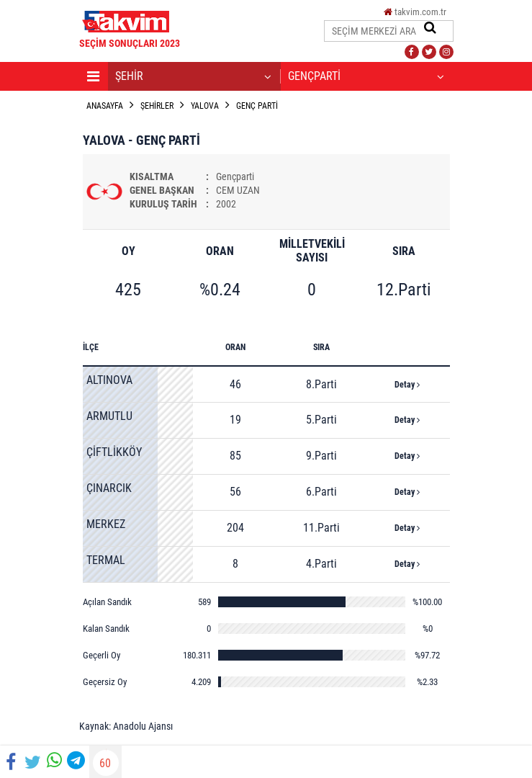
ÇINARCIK (109, 488)
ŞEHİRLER (157, 106)
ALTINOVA (109, 380)
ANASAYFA (105, 106)
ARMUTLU (109, 416)
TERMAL (106, 560)
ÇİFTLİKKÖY (114, 452)
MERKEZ (106, 524)
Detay (407, 385)
